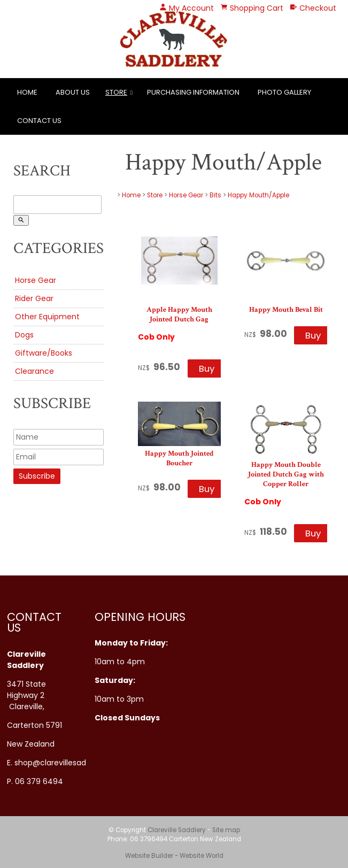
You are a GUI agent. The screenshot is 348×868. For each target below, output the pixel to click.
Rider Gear (34, 298)
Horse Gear (36, 280)
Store (116, 92)
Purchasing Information (193, 92)
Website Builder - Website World (174, 856)
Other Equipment (47, 317)
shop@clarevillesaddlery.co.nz (70, 763)
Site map (226, 830)
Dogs (24, 335)
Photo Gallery (284, 92)
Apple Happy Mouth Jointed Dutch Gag (179, 314)
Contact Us (39, 121)
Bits (215, 195)
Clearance (34, 371)
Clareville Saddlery (177, 830)
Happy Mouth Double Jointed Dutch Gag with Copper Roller (286, 474)
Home (27, 92)
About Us (73, 92)
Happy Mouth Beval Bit (286, 310)
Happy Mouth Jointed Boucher (179, 458)
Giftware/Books (44, 353)
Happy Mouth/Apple (258, 195)
